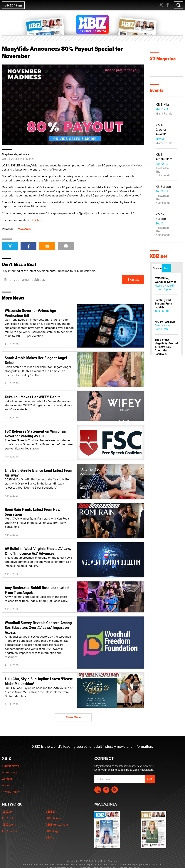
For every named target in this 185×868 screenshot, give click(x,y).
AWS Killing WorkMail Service (165, 280)
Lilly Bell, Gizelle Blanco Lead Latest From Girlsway (38, 473)
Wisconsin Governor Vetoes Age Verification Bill (30, 313)
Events (157, 90)
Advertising (9, 772)
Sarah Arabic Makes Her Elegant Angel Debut (36, 360)
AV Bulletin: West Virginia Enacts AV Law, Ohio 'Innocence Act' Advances (38, 551)
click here (37, 220)
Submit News (10, 766)
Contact (7, 779)
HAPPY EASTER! (165, 322)
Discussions (157, 268)
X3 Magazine (163, 59)
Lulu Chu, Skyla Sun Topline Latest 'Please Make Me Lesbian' (39, 681)
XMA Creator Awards (161, 129)
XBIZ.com (8, 812)
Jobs (166, 268)
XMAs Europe (161, 216)
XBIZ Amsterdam (164, 157)
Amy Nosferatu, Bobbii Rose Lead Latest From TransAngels (37, 590)
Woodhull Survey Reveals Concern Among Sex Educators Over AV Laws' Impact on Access (38, 627)
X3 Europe (163, 187)
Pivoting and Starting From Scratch (163, 304)
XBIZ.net (159, 256)
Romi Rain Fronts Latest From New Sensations (33, 512)
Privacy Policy (11, 792)
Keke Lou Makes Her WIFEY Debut (32, 397)
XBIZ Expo (53, 831)
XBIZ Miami (164, 104)
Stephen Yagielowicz (16, 154)
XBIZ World (9, 825)
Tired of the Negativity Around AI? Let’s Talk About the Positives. (166, 347)
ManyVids (24, 229)
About (6, 785)
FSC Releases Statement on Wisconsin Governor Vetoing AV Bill (36, 434)
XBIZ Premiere (11, 831)
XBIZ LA (51, 812)
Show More (73, 717)
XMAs (50, 838)
